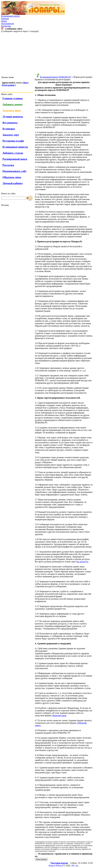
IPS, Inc (75, 866)
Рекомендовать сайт (14, 171)
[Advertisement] (48, 54)
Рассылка (8, 165)
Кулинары (9, 129)
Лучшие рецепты (13, 117)
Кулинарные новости (15, 147)
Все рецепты (10, 123)
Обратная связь (12, 177)
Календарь (6, 26)
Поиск (4, 21)
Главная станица (13, 98)
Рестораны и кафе (13, 141)
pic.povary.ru (82, 562)
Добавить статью (13, 153)
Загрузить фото (12, 110)
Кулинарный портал (10, 16)
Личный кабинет (13, 183)
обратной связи (59, 715)
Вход (26, 83)
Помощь (5, 19)
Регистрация (8, 85)
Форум (52, 866)
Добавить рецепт (13, 104)
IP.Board (59, 866)
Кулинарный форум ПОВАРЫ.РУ (56, 77)
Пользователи (8, 24)
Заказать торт (11, 135)
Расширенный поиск (15, 159)
